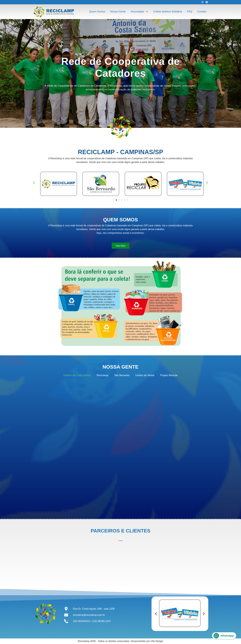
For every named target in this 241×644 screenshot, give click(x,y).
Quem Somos (97, 12)
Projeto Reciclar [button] (169, 375)
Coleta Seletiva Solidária (168, 12)
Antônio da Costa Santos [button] (77, 375)
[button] (34, 183)
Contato (202, 12)
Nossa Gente (118, 12)
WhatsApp (224, 636)
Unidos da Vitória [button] (145, 375)
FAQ (190, 12)
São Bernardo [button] (122, 375)
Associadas (139, 12)
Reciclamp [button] (103, 375)
